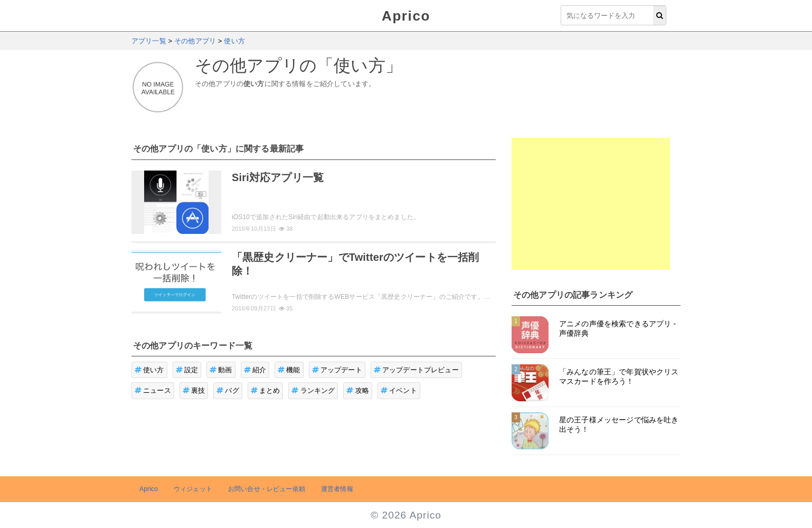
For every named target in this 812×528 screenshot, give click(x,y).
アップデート (337, 370)
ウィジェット (193, 489)
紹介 (255, 370)
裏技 (194, 390)
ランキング (313, 390)
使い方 (149, 370)
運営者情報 (337, 489)
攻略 (358, 390)
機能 (289, 370)
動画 (221, 370)
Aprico (406, 16)
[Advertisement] (591, 204)
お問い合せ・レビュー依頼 (267, 489)
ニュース (153, 390)
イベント (399, 390)
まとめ (266, 390)
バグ (228, 390)
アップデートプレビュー (416, 370)
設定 (187, 370)
